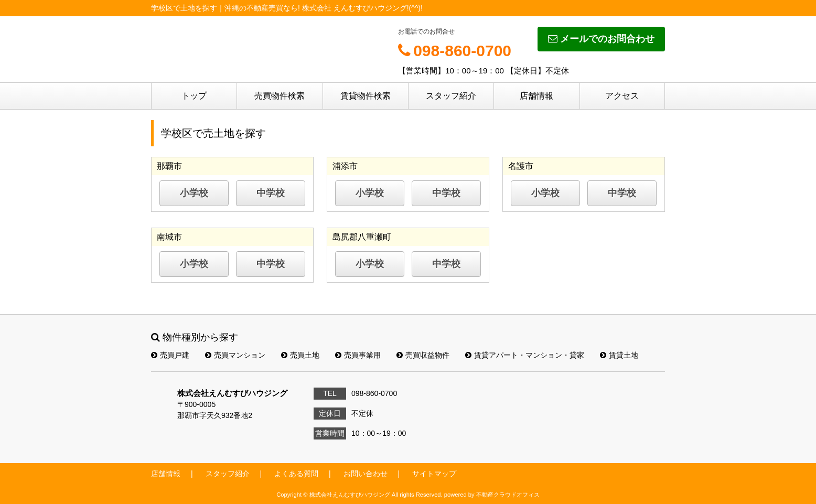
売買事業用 (358, 355)
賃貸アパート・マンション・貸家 (525, 355)
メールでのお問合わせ (601, 39)
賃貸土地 (619, 355)
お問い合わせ (366, 474)
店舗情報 (536, 96)
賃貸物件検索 (366, 96)
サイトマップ (434, 474)
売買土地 (300, 355)
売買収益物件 (423, 355)
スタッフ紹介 (451, 96)
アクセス (622, 96)
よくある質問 (296, 474)
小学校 (194, 193)
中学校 (271, 193)
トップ (194, 96)
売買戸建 (170, 355)
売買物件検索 (280, 96)
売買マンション (235, 355)
